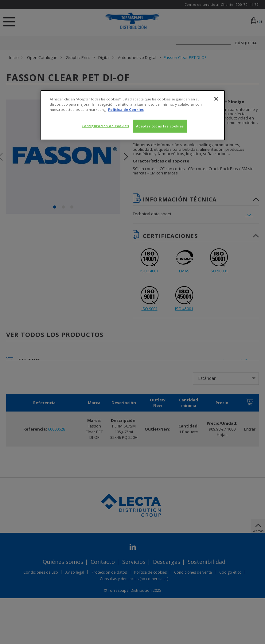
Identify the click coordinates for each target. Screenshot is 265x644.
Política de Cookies (126, 109)
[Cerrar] (216, 99)
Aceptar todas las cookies (160, 126)
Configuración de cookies (105, 126)
